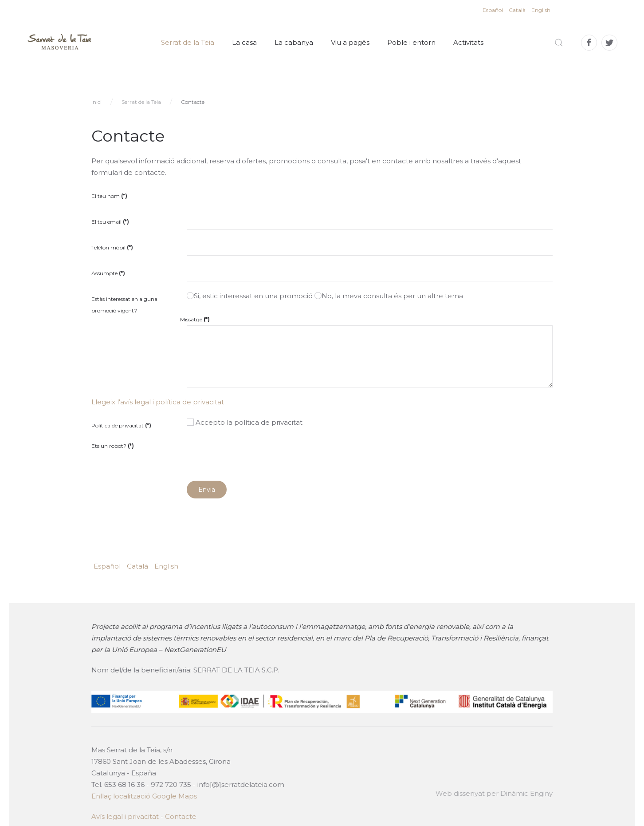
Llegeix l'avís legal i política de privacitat (158, 402)
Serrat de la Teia (188, 42)
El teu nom (109, 196)
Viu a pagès (350, 42)
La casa (244, 42)
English (541, 10)
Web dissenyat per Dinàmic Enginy (493, 793)
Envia (207, 490)
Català (518, 10)
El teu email (110, 222)
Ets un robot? (113, 446)
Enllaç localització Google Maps (143, 796)
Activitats (468, 42)
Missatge (195, 319)
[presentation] (254, 454)
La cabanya (294, 42)
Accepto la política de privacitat (245, 422)
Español (493, 10)
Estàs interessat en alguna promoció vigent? (124, 305)
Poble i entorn (411, 42)
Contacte (180, 816)
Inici (96, 102)
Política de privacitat (121, 425)
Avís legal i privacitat (124, 816)
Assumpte (108, 273)
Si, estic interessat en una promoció (250, 296)
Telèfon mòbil (112, 247)
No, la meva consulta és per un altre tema (389, 296)
